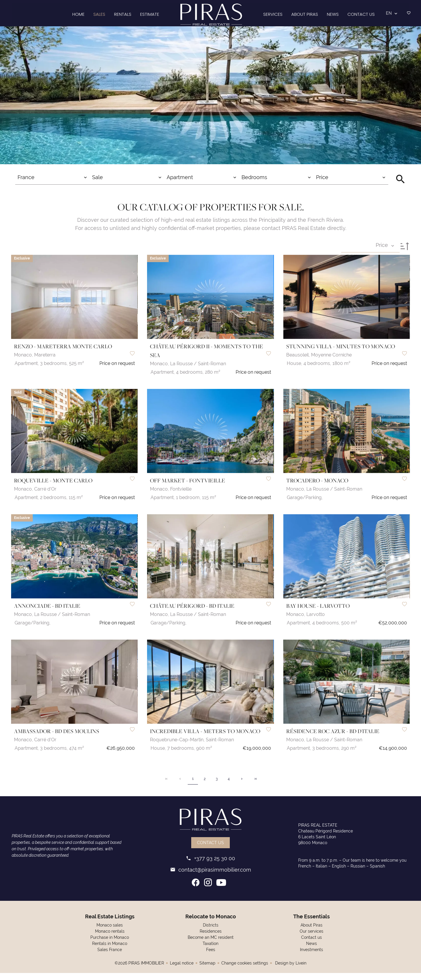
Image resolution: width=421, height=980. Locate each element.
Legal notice (182, 970)
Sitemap (207, 970)
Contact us (210, 850)
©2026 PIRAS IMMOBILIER (139, 970)
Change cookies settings (245, 970)
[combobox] (52, 186)
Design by (290, 970)
